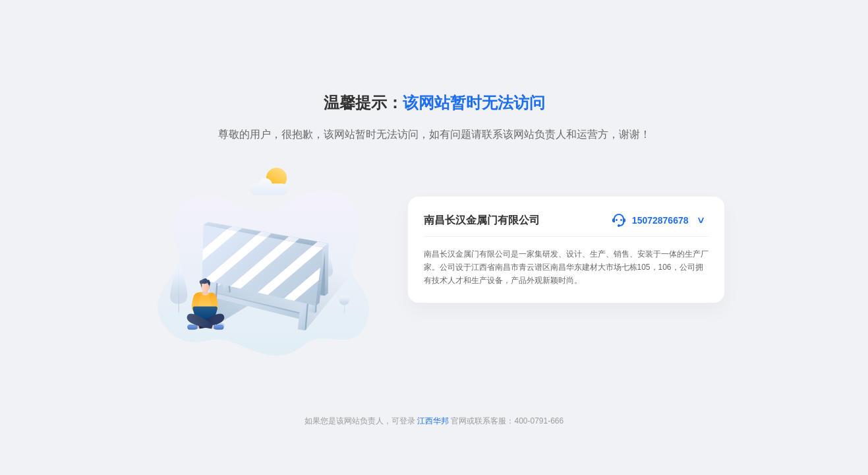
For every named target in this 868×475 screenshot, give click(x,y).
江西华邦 (433, 421)
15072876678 (660, 220)
